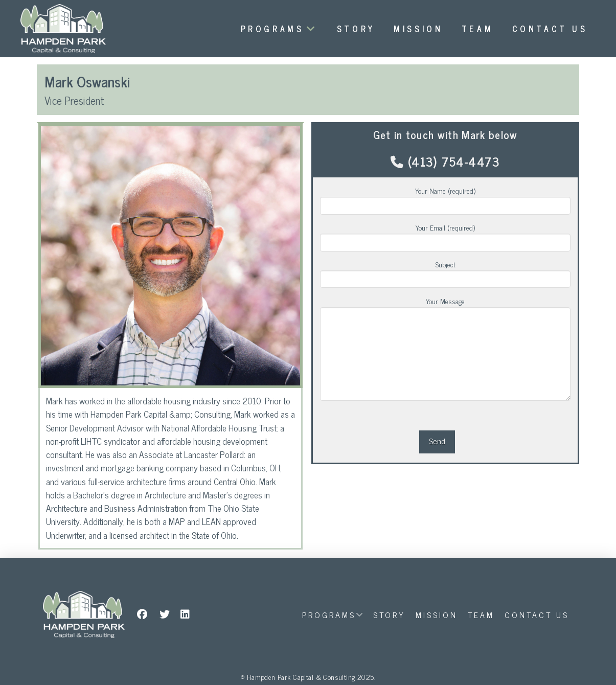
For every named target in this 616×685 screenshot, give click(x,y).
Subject (445, 272)
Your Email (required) (445, 235)
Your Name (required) (445, 198)
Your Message (445, 307)
